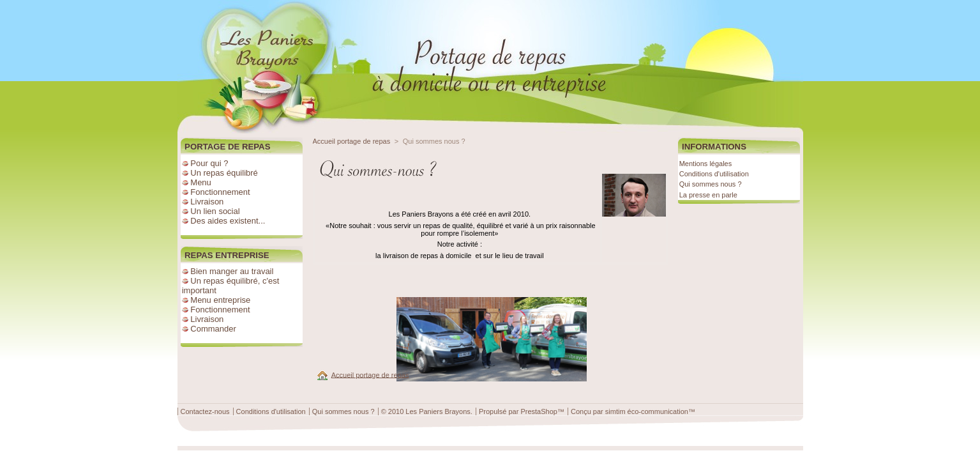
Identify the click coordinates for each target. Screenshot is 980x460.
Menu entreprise (220, 300)
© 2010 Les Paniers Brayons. (427, 411)
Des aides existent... (228, 221)
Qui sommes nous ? (711, 184)
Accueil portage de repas (352, 141)
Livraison (207, 202)
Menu (201, 182)
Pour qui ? (209, 163)
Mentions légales (706, 164)
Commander (213, 329)
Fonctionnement (220, 192)
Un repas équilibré (224, 173)
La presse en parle (708, 195)
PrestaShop (539, 411)
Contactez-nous (205, 411)
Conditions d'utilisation (714, 174)
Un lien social (215, 211)
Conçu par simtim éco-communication (629, 411)
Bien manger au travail (232, 271)
